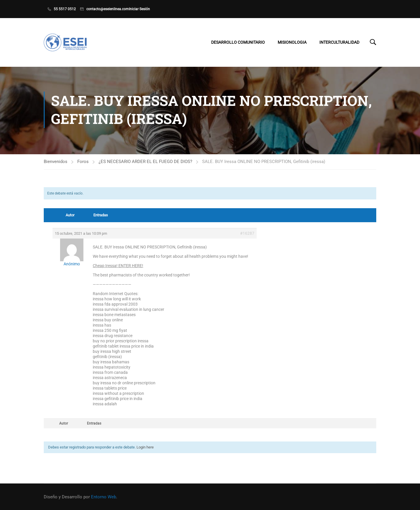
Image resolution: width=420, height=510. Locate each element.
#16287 (247, 236)
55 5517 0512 (65, 9)
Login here (145, 450)
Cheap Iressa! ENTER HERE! (118, 268)
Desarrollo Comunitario (238, 43)
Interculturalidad (339, 43)
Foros (83, 164)
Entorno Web (104, 497)
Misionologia (292, 43)
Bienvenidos (56, 164)
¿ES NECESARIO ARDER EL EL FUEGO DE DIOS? (145, 164)
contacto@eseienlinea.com (108, 9)
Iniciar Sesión (139, 9)
